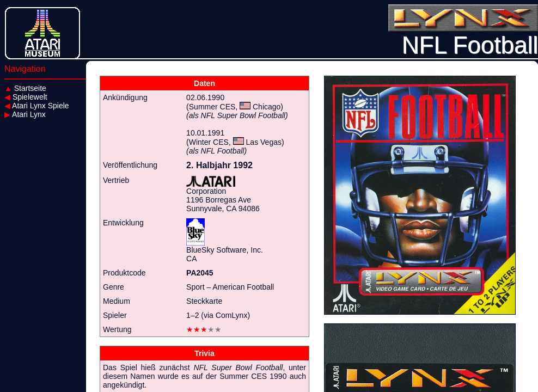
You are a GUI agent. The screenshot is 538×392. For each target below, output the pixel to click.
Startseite (25, 88)
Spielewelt (26, 97)
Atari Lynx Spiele (37, 106)
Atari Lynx (25, 114)
